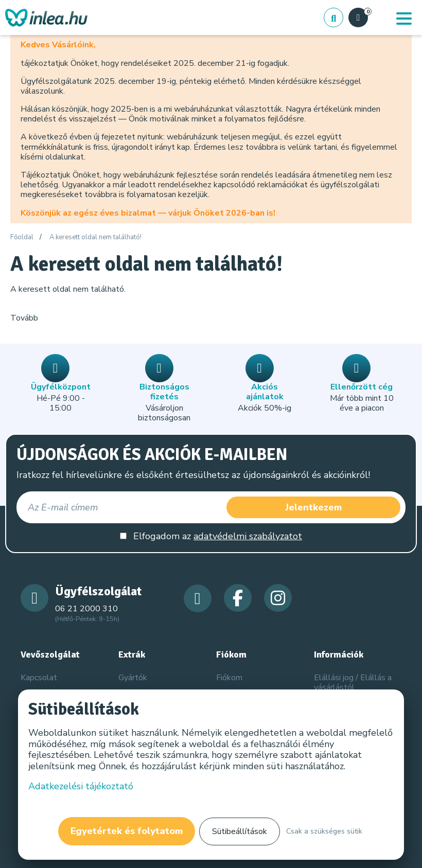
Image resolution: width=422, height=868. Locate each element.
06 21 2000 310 (86, 609)
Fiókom (229, 678)
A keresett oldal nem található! (95, 238)
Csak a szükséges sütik (324, 831)
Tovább (24, 318)
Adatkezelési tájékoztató (81, 786)
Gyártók (133, 678)
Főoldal (22, 238)
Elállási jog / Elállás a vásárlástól (353, 683)
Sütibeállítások (240, 831)
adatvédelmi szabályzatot (248, 536)
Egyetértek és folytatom (127, 831)
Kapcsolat (39, 678)
